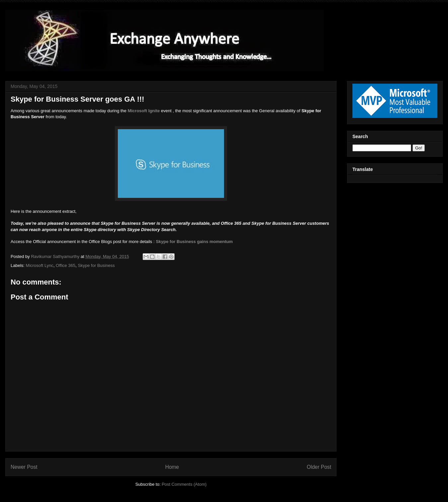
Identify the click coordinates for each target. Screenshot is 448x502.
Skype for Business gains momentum (194, 242)
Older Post (319, 467)
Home (172, 467)
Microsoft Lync (40, 265)
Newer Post (24, 467)
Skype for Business (96, 265)
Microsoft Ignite (144, 111)
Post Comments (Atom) (184, 484)
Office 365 (66, 265)
